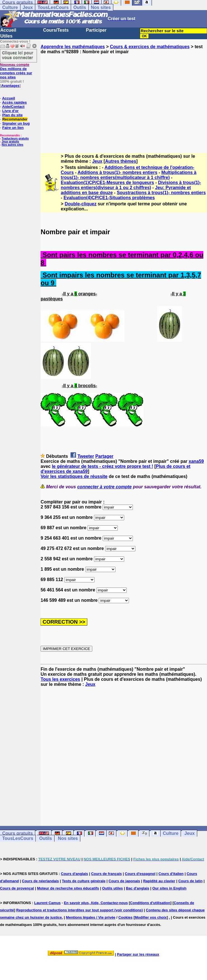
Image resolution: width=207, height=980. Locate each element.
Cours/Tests (56, 30)
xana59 (196, 461)
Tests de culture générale (84, 881)
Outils (80, 7)
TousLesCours (53, 7)
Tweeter (86, 456)
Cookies (125, 917)
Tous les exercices (60, 679)
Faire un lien (13, 128)
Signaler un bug (16, 123)
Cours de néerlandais (40, 881)
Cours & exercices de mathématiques (150, 47)
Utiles (6, 36)
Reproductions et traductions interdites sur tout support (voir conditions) (80, 910)
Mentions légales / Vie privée (91, 917)
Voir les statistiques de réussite (74, 476)
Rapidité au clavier (159, 881)
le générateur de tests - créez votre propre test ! (102, 466)
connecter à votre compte (104, 487)
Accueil (8, 30)
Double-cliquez (81, 204)
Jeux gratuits (10, 142)
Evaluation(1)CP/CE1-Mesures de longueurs (107, 183)
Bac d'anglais (137, 888)
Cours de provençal (17, 888)
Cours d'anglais (75, 874)
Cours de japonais (124, 881)
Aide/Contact (13, 107)
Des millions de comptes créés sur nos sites (16, 71)
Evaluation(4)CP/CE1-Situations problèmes (109, 198)
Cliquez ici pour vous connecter (18, 55)
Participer (96, 30)
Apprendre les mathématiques (73, 47)
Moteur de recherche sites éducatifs (68, 888)
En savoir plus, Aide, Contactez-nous (96, 903)
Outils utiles (112, 888)
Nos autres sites (12, 145)
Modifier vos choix (151, 917)
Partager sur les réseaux (138, 954)
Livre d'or (10, 111)
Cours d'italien (171, 874)
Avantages (10, 86)
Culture (10, 7)
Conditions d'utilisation (150, 903)
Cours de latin (190, 881)
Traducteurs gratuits (15, 139)
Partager (104, 456)
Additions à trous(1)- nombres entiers (117, 172)
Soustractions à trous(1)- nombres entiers (161, 193)
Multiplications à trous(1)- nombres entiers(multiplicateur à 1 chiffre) (129, 175)
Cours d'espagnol (140, 874)
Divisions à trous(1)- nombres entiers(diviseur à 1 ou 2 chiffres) (131, 185)
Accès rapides (14, 102)
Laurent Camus (47, 903)
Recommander (15, 119)
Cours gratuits (17, 833)
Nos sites (101, 7)
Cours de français (107, 874)
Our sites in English (169, 888)
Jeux (28, 7)
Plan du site (12, 115)
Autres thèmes (121, 161)
